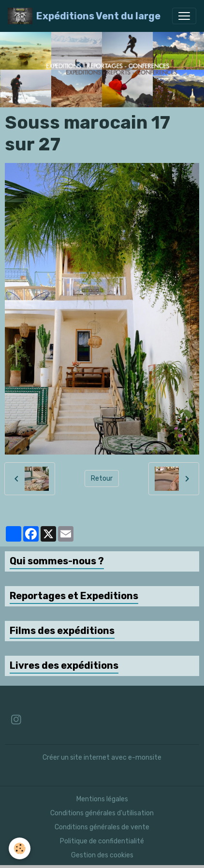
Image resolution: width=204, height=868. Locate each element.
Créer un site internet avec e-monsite (102, 758)
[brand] (84, 16)
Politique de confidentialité (102, 841)
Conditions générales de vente (102, 827)
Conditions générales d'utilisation (102, 813)
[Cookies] (20, 848)
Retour (102, 478)
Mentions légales (102, 799)
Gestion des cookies (102, 855)
